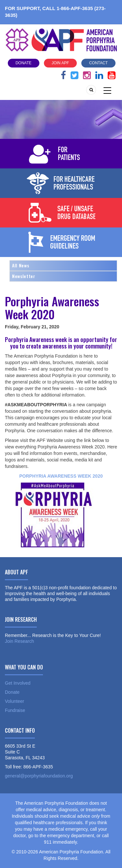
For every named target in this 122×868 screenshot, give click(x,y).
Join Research (20, 641)
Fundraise (15, 710)
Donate (24, 63)
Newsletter (24, 276)
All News (20, 265)
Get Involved (18, 683)
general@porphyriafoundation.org (39, 776)
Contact (98, 63)
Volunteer (14, 701)
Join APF (60, 63)
